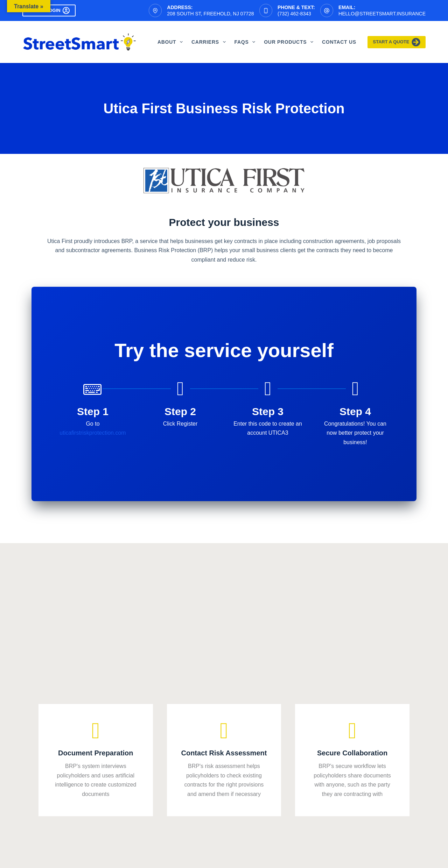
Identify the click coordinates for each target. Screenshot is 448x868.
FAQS (246, 42)
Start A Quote (397, 42)
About (171, 42)
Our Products (290, 42)
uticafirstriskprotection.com (93, 433)
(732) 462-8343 (294, 14)
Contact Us (339, 42)
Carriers (210, 42)
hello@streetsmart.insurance (382, 14)
